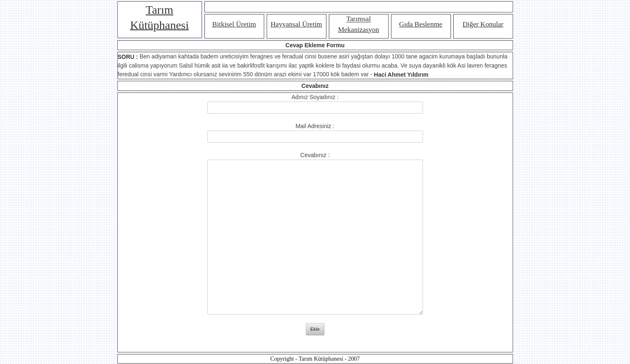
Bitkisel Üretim (234, 24)
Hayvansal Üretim (296, 24)
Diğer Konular (483, 24)
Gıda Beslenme (421, 24)
